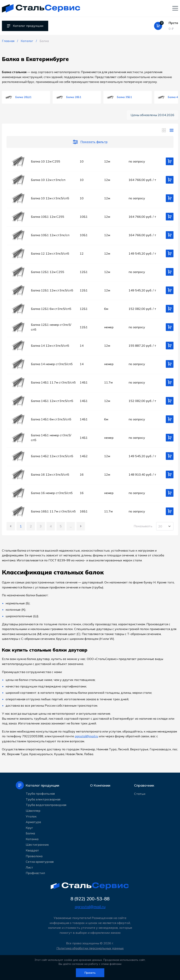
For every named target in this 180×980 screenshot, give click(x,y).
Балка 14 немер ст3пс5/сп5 (52, 364)
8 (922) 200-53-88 (90, 899)
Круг (29, 828)
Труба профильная (40, 794)
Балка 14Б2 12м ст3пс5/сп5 (52, 456)
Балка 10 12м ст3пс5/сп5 (50, 198)
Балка (30, 833)
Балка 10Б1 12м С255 (48, 217)
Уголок (31, 816)
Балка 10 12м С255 (46, 161)
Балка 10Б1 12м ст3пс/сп (50, 235)
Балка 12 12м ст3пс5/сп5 (50, 253)
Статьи (140, 794)
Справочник (144, 785)
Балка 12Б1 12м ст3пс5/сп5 (52, 290)
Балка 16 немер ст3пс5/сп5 (52, 493)
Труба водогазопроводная (46, 805)
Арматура (33, 822)
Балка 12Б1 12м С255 (48, 272)
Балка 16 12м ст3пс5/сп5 (50, 474)
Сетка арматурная (40, 862)
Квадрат (32, 850)
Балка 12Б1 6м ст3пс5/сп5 (51, 309)
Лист (29, 867)
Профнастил (35, 873)
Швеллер (33, 811)
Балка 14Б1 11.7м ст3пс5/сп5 (53, 382)
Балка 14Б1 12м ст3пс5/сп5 (52, 401)
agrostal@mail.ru (86, 736)
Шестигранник (37, 845)
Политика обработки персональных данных (90, 948)
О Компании (100, 785)
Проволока (34, 856)
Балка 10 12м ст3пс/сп (48, 180)
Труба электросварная (43, 799)
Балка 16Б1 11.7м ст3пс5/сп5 (53, 511)
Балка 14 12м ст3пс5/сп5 (50, 346)
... (71, 526)
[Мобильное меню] (175, 8)
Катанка (32, 839)
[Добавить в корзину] (170, 161)
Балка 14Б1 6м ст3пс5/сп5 (51, 419)
